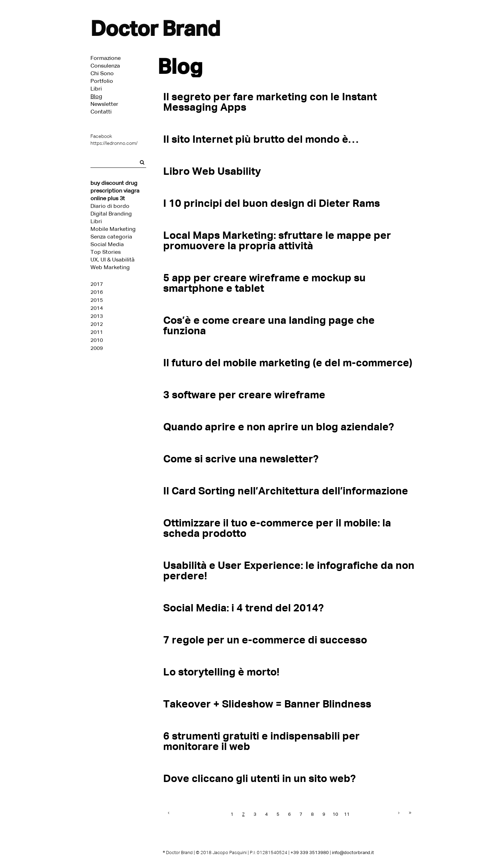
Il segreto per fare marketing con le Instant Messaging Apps (270, 102)
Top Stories (106, 252)
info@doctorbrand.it (353, 853)
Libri (96, 221)
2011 (97, 332)
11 (347, 814)
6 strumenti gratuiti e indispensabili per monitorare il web (261, 741)
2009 (97, 348)
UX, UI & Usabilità (113, 260)
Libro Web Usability (212, 171)
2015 (97, 300)
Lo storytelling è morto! (221, 672)
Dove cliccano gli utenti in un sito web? (259, 778)
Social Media (107, 244)
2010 (97, 340)
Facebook (101, 136)
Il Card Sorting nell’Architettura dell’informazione (286, 491)
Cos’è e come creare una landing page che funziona (269, 325)
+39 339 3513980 (310, 853)
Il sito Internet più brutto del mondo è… (261, 139)
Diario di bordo (110, 206)
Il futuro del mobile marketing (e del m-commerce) (288, 363)
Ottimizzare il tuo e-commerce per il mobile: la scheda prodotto (277, 528)
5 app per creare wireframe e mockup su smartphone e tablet (264, 283)
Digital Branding (111, 214)
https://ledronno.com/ (114, 143)
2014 (97, 308)
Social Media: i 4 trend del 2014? (243, 608)
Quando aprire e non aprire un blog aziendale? (279, 427)
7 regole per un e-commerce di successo (265, 640)
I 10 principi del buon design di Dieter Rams (272, 203)
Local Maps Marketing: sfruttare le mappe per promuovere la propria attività (277, 240)
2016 (97, 292)
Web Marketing (110, 267)
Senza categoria (111, 237)
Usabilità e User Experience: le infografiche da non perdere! (289, 570)
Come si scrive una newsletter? (241, 459)
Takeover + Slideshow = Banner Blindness (267, 704)
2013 (97, 316)
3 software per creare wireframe (244, 395)
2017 (97, 284)
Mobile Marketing (113, 229)
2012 (97, 324)
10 (335, 814)
